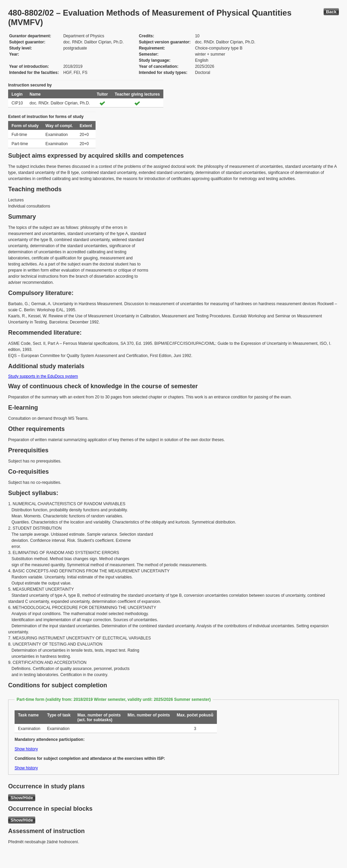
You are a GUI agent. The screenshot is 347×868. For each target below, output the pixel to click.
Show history (26, 749)
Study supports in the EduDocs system (43, 376)
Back (331, 12)
